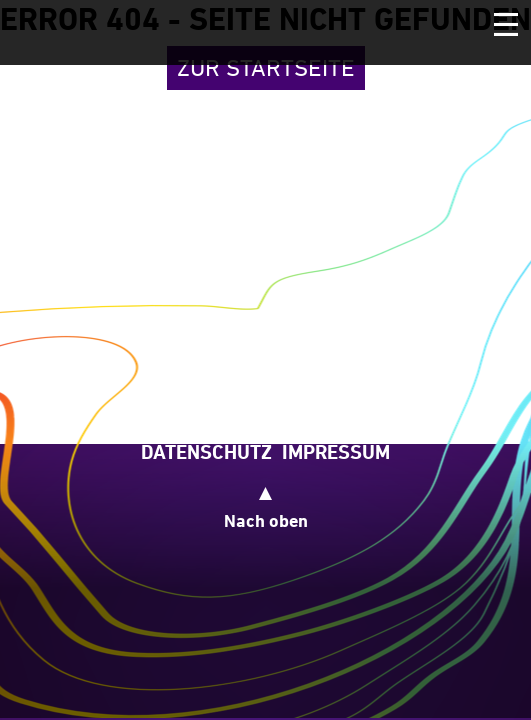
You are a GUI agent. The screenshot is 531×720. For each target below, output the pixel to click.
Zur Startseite (266, 67)
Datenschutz (206, 452)
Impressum (336, 452)
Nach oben (266, 520)
